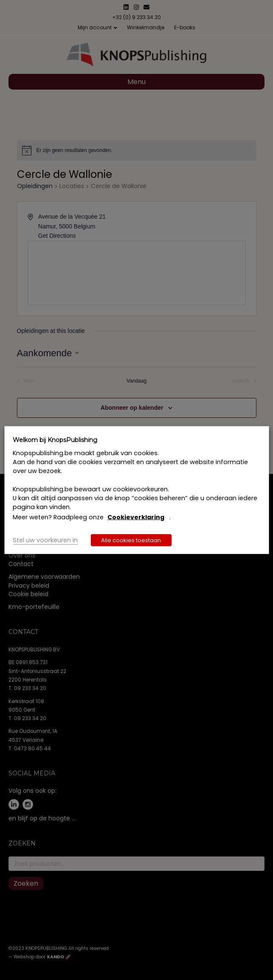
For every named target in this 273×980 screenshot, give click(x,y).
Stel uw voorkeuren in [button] (45, 540)
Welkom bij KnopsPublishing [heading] (55, 440)
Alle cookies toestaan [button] (131, 540)
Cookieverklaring (136, 517)
